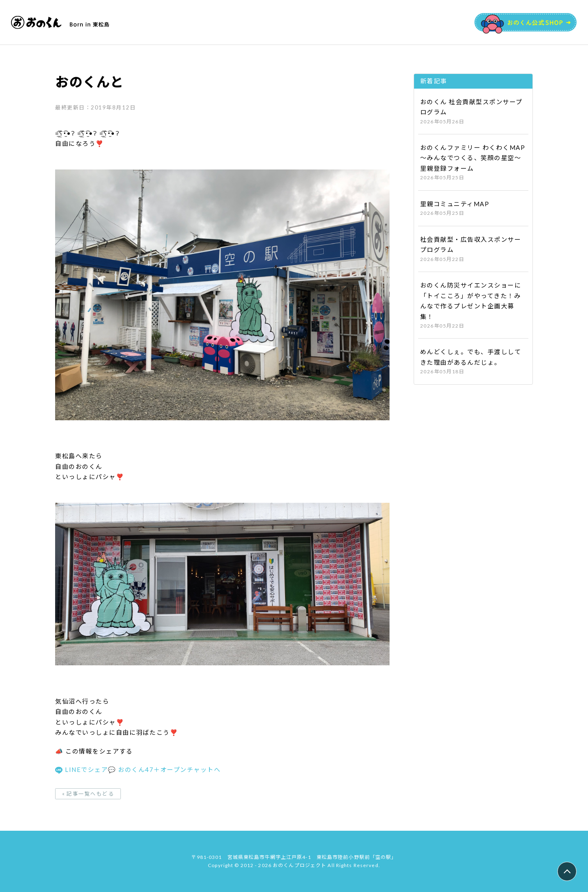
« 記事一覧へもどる (88, 797)
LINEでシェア (81, 769)
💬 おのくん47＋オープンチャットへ (164, 769)
